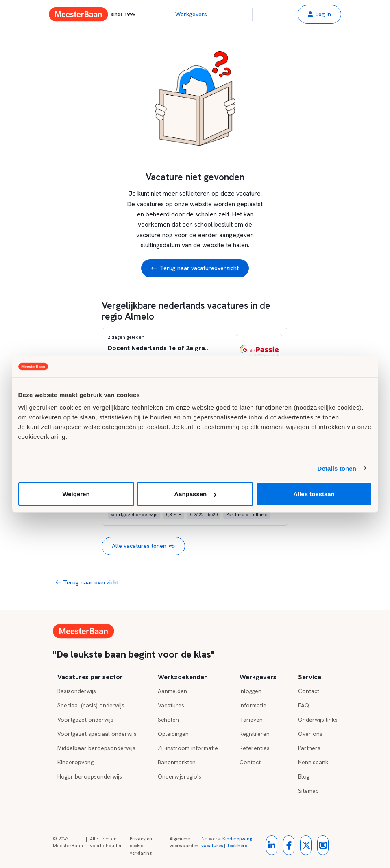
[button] (319, 14)
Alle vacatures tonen (143, 546)
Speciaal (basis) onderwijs (91, 705)
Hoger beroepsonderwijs (90, 776)
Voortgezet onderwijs (85, 720)
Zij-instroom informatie (188, 748)
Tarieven (251, 720)
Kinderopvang (75, 762)
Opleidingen (173, 734)
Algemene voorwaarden (184, 842)
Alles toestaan (314, 494)
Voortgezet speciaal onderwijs (97, 734)
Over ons (310, 734)
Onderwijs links (318, 720)
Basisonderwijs (77, 691)
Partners (309, 748)
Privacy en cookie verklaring (141, 846)
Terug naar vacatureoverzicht (195, 268)
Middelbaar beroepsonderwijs (96, 748)
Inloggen (251, 691)
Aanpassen (195, 494)
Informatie (253, 705)
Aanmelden (172, 691)
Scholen (168, 720)
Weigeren (76, 494)
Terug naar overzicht (87, 582)
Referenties (255, 748)
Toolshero (237, 846)
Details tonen (337, 468)
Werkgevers (191, 14)
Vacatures (171, 705)
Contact (250, 762)
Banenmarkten (177, 762)
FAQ (304, 705)
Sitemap (308, 791)
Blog (304, 776)
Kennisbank (313, 762)
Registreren (255, 734)
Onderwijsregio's (180, 776)
